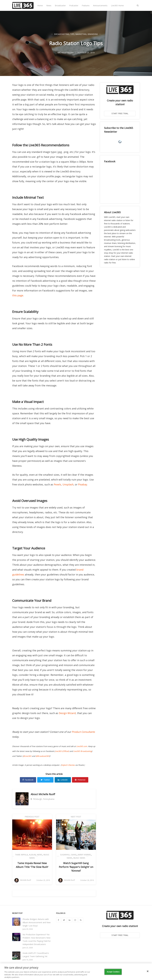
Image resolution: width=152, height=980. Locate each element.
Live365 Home (117, 5)
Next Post (76, 817)
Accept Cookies (113, 972)
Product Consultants (83, 732)
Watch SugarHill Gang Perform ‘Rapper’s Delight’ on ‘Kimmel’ (76, 867)
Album (32, 855)
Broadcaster (60, 5)
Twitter (45, 780)
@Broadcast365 (43, 756)
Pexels (57, 484)
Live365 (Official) (62, 751)
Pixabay (83, 484)
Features (86, 5)
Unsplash (68, 484)
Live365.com (82, 746)
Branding (93, 34)
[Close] (148, 971)
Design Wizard (67, 713)
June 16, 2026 (28, 960)
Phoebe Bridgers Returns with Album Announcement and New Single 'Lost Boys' (37, 922)
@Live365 (27, 756)
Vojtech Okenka (68, 765)
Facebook (28, 780)
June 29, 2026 (28, 929)
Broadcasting (62, 34)
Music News (79, 858)
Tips (72, 34)
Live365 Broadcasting (83, 751)
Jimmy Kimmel (84, 855)
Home (40, 5)
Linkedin (63, 780)
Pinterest (80, 780)
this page (18, 295)
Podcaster (74, 5)
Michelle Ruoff (47, 794)
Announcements (100, 5)
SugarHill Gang (68, 855)
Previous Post (32, 817)
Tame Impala (21, 855)
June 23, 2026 (28, 948)
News (49, 5)
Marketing (81, 34)
